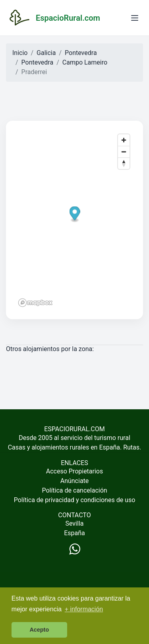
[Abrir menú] (135, 18)
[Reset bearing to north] (124, 163)
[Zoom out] (124, 152)
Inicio (20, 53)
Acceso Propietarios (75, 471)
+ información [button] (84, 609)
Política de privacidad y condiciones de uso (75, 500)
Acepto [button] (39, 630)
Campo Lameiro (85, 62)
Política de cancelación (74, 490)
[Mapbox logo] (35, 303)
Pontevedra (81, 53)
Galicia (46, 53)
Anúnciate (75, 481)
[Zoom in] (124, 140)
